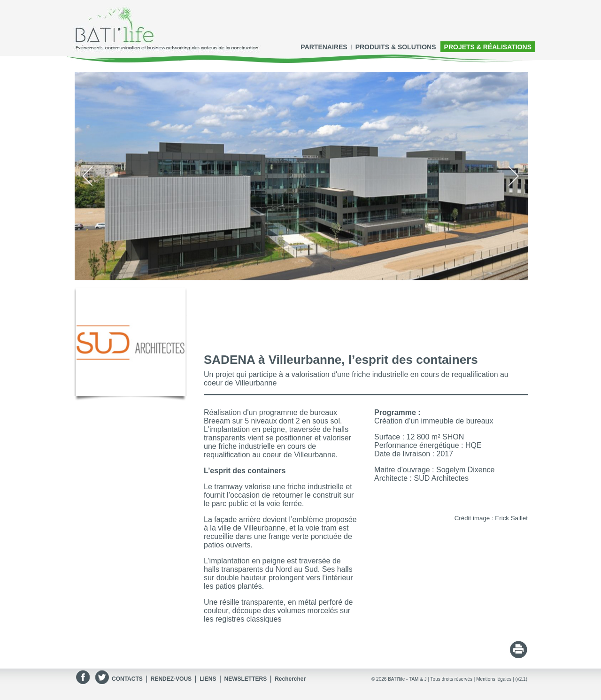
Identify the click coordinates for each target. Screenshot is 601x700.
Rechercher (290, 679)
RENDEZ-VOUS (171, 679)
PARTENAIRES (324, 47)
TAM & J (418, 679)
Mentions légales (494, 679)
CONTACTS (127, 679)
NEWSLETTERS (245, 679)
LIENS (208, 679)
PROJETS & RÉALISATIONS (488, 47)
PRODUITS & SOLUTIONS (396, 47)
